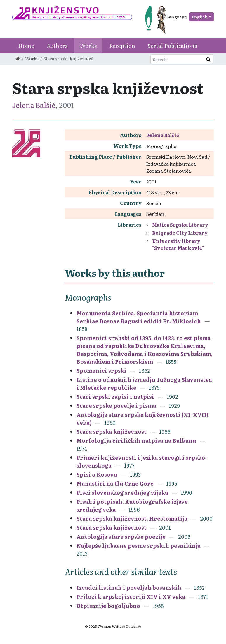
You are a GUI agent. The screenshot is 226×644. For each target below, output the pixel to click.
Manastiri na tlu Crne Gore (115, 483)
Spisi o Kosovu (97, 474)
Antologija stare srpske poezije (121, 537)
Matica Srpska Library (180, 225)
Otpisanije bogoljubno (108, 606)
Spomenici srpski (101, 371)
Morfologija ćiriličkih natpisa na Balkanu (136, 441)
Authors (57, 46)
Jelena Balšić (34, 105)
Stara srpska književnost (112, 432)
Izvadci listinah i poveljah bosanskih (129, 588)
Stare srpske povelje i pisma (116, 406)
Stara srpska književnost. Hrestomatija (132, 518)
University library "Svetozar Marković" (178, 244)
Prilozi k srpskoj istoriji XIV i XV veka (131, 597)
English (200, 17)
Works (88, 46)
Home (26, 46)
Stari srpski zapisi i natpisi (115, 397)
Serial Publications (172, 46)
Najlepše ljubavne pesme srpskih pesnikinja (139, 546)
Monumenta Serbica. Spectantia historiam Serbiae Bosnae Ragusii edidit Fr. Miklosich (139, 317)
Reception (122, 46)
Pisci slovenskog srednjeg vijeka (122, 492)
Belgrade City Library (180, 233)
